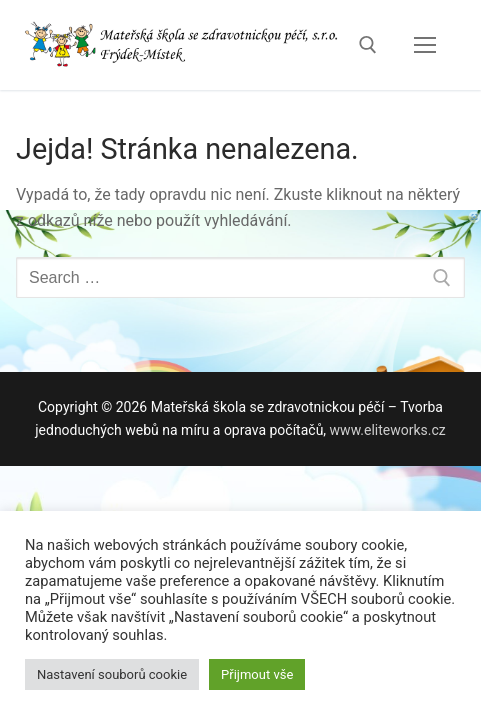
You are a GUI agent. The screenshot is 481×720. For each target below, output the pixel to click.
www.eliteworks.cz (388, 430)
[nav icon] (425, 45)
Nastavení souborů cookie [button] (112, 674)
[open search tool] (368, 45)
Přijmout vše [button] (257, 674)
